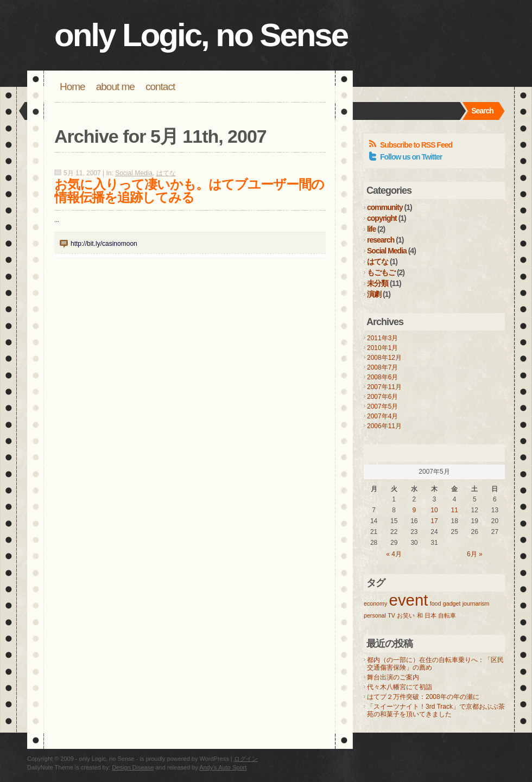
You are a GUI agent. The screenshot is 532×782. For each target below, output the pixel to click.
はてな (166, 173)
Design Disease (133, 767)
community (385, 207)
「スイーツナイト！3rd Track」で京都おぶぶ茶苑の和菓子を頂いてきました (436, 710)
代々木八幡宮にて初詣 (400, 687)
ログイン (246, 759)
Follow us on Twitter (411, 157)
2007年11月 (384, 387)
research (381, 240)
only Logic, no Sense (201, 35)
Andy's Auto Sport (223, 767)
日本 (430, 615)
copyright (382, 218)
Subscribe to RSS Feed (416, 145)
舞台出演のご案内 (393, 677)
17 (434, 521)
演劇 (374, 294)
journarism (476, 603)
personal (375, 615)
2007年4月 (382, 416)
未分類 (378, 283)
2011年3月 (382, 338)
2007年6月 (382, 397)
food (436, 603)
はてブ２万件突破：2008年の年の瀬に (423, 697)
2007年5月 (382, 406)
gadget (452, 603)
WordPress (214, 759)
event (409, 600)
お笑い (406, 615)
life (371, 229)
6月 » (475, 554)
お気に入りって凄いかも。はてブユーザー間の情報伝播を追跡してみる (189, 191)
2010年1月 (382, 348)
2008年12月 (384, 358)
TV (391, 615)
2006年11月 (384, 426)
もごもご (381, 272)
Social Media (134, 173)
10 (434, 510)
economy (375, 603)
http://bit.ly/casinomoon (104, 244)
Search (482, 111)
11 (454, 510)
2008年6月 (382, 377)
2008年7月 (382, 367)
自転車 (447, 615)
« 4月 (394, 554)
